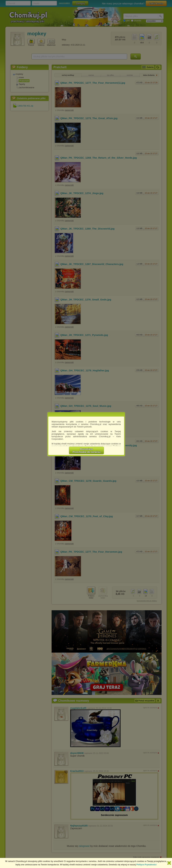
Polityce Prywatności (146, 865)
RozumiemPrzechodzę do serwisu (87, 450)
